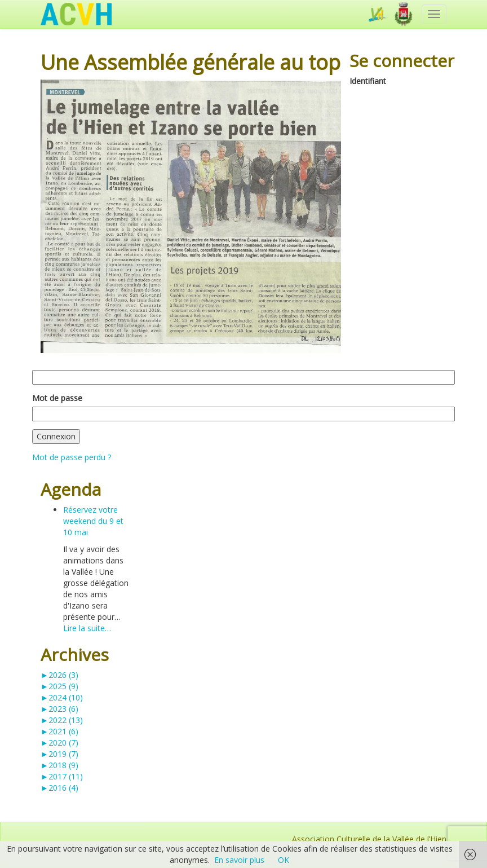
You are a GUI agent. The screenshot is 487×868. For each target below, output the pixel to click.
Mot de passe (57, 398)
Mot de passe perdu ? (72, 457)
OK (284, 860)
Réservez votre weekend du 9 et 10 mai (93, 521)
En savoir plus (239, 860)
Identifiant (368, 81)
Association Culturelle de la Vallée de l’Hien (369, 839)
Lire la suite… (87, 628)
